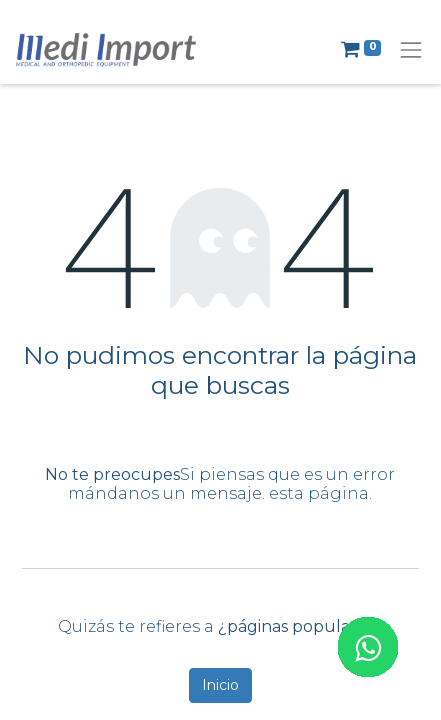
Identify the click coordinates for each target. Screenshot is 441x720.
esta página (319, 493)
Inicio (220, 685)
